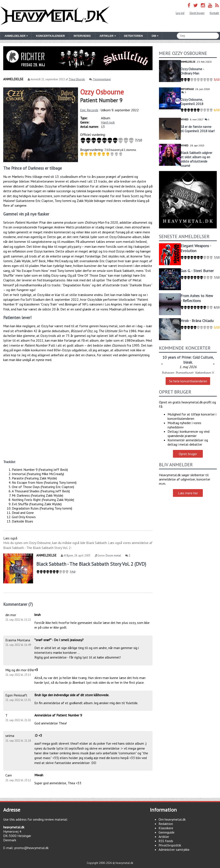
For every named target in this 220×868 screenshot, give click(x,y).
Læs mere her (188, 493)
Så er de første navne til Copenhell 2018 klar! (198, 129)
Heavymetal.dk (55, 16)
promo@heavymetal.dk (31, 848)
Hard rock (108, 122)
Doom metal (113, 556)
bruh (37, 615)
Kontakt (214, 13)
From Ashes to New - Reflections (197, 298)
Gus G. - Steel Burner (197, 271)
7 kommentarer (102, 79)
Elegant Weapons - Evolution (196, 248)
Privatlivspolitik (170, 845)
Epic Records (89, 110)
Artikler (164, 837)
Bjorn (70, 556)
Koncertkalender (50, 36)
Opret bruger (197, 13)
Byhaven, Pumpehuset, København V (188, 373)
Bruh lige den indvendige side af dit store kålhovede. (72, 695)
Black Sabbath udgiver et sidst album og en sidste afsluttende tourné (196, 159)
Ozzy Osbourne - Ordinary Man (192, 71)
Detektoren (133, 36)
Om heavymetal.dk (172, 819)
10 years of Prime (177, 357)
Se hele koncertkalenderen (188, 381)
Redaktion (166, 824)
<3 (36, 670)
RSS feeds (166, 841)
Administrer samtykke (174, 849)
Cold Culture (203, 357)
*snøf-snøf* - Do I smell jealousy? (59, 640)
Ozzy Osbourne (102, 92)
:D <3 (38, 735)
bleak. (188, 362)
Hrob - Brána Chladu (197, 321)
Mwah (39, 775)
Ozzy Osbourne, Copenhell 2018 (192, 102)
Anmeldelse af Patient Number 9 (58, 715)
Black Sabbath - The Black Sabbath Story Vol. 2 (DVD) (91, 564)
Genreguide (167, 832)
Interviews (82, 36)
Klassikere (166, 828)
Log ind (180, 13)
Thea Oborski (77, 79)
